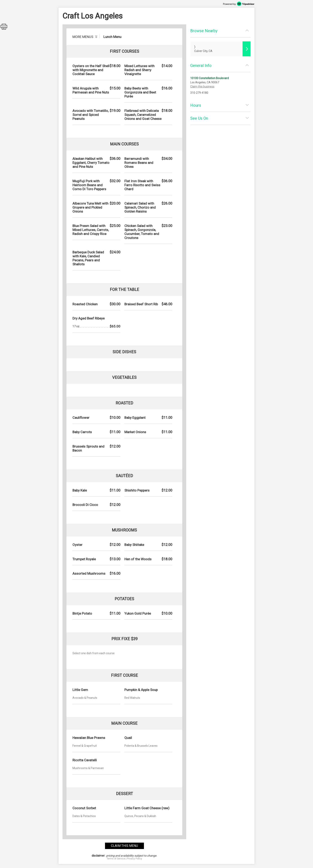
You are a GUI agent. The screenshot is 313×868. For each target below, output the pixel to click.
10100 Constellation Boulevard (209, 78)
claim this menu (124, 846)
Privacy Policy (135, 859)
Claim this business (202, 87)
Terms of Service (116, 859)
